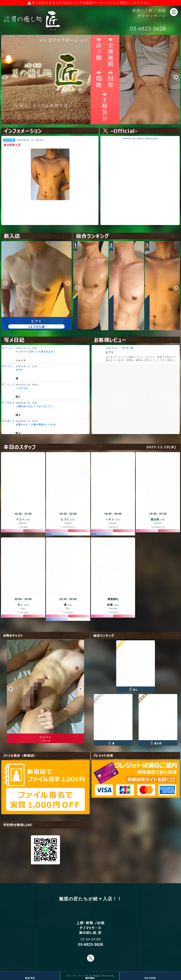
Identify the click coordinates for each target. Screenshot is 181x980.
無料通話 (90, 978)
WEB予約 (150, 978)
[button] (5, 77)
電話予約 (30, 978)
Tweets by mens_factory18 (140, 138)
